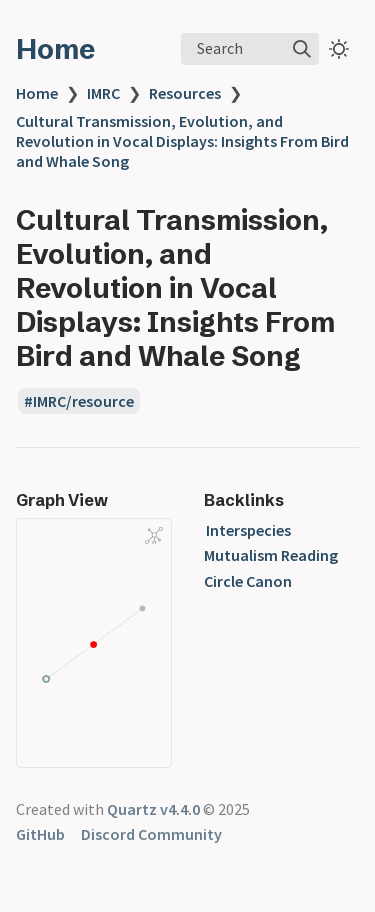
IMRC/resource (83, 401)
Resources (185, 93)
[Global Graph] (154, 535)
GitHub (40, 834)
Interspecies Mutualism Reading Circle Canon (271, 555)
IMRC (103, 93)
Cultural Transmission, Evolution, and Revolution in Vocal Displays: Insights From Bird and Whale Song (182, 141)
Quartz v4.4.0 (153, 809)
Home (55, 49)
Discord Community (151, 834)
